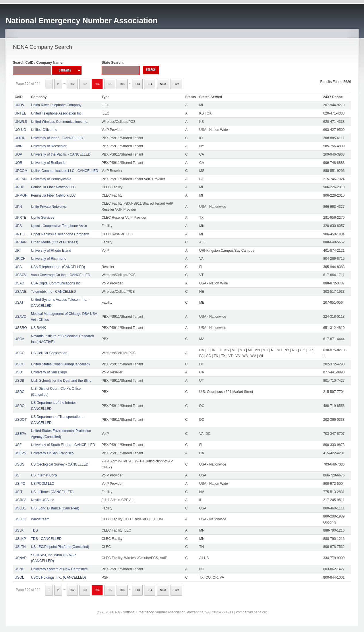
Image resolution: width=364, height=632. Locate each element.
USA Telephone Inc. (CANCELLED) (58, 267)
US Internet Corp (44, 475)
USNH (20, 569)
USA (18, 267)
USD (18, 372)
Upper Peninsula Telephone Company (60, 234)
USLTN (20, 547)
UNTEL (20, 113)
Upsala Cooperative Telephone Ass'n (59, 226)
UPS (18, 226)
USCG (20, 364)
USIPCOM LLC (43, 484)
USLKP (20, 539)
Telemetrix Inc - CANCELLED (54, 292)
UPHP (19, 187)
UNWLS (21, 122)
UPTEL (20, 234)
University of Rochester (49, 146)
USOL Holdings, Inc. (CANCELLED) (59, 577)
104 (97, 84)
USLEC (20, 519)
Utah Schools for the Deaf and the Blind (61, 381)
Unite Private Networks (49, 207)
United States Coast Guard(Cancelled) (60, 364)
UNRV (20, 105)
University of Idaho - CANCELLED (57, 138)
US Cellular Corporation (49, 353)
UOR (19, 163)
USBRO (21, 328)
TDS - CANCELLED (46, 539)
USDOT (21, 420)
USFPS (20, 453)
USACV (21, 275)
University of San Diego (49, 372)
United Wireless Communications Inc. (60, 122)
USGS (20, 464)
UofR (19, 146)
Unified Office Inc (44, 130)
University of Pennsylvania (51, 179)
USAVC (20, 317)
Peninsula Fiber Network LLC (53, 187)
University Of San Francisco (52, 453)
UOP (18, 154)
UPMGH (21, 195)
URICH (20, 259)
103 (85, 84)
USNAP (21, 558)
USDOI (20, 406)
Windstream (40, 519)
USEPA (20, 434)
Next (163, 84)
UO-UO (20, 130)
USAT (19, 303)
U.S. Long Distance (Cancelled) (55, 508)
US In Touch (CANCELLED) (52, 492)
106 (122, 84)
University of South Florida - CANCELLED (63, 445)
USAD (19, 283)
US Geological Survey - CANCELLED (60, 464)
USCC (20, 353)
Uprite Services (43, 218)
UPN (18, 207)
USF (18, 445)
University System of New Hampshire (59, 569)
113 (137, 84)
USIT (19, 492)
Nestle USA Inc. (43, 500)
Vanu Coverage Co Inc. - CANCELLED (61, 275)
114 (150, 84)
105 (110, 84)
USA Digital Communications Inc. (56, 283)
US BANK (39, 328)
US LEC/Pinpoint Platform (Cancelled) (60, 547)
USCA (19, 339)
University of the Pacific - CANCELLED (61, 154)
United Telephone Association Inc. (57, 113)
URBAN (21, 242)
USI (18, 475)
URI (18, 251)
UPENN (21, 179)
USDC (20, 392)
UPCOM (21, 171)
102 (72, 84)
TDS (34, 530)
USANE (21, 292)
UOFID (20, 138)
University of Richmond (49, 259)
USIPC (20, 484)
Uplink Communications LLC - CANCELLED (65, 171)
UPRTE (20, 218)
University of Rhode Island (51, 251)
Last (176, 84)
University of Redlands (48, 163)
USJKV (20, 500)
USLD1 (20, 508)
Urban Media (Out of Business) (55, 242)
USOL (19, 577)
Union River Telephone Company (56, 105)
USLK (19, 530)
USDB (19, 381)
